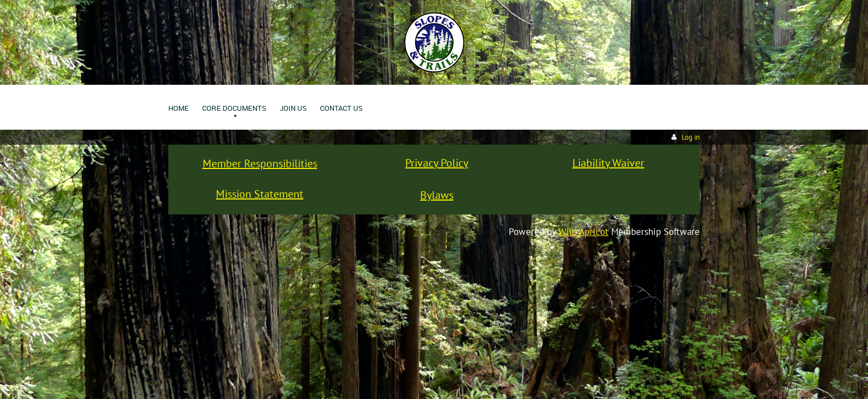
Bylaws (437, 195)
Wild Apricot (583, 232)
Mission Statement (260, 194)
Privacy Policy (437, 163)
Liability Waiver (608, 163)
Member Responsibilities (260, 163)
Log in (691, 137)
